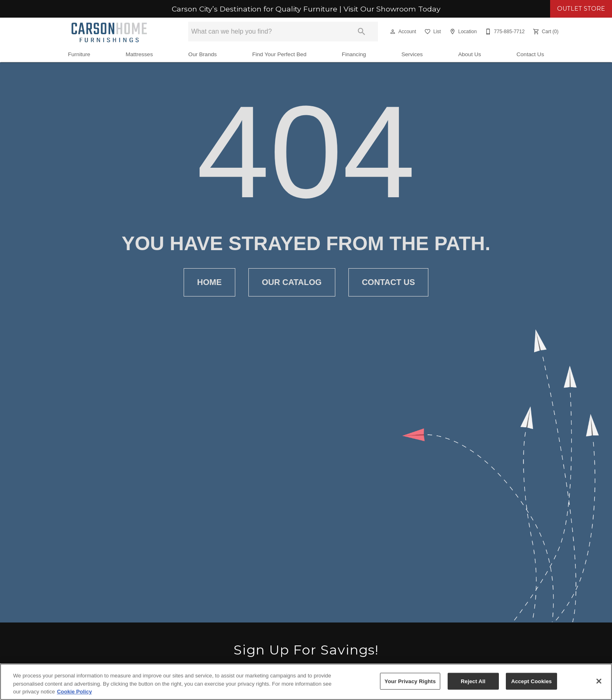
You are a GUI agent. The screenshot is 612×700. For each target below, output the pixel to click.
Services (412, 54)
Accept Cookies (531, 681)
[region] (306, 682)
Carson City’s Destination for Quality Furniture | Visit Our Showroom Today (306, 9)
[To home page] (109, 32)
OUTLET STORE (581, 9)
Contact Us (530, 54)
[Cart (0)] (545, 32)
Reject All (473, 681)
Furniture (79, 54)
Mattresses (139, 54)
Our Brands (202, 54)
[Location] (462, 32)
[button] (393, 32)
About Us (470, 54)
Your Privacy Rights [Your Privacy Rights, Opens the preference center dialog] (410, 681)
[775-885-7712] (504, 32)
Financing (354, 54)
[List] (432, 32)
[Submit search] (362, 32)
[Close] (599, 681)
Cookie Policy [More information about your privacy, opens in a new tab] (74, 692)
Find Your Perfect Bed (279, 54)
